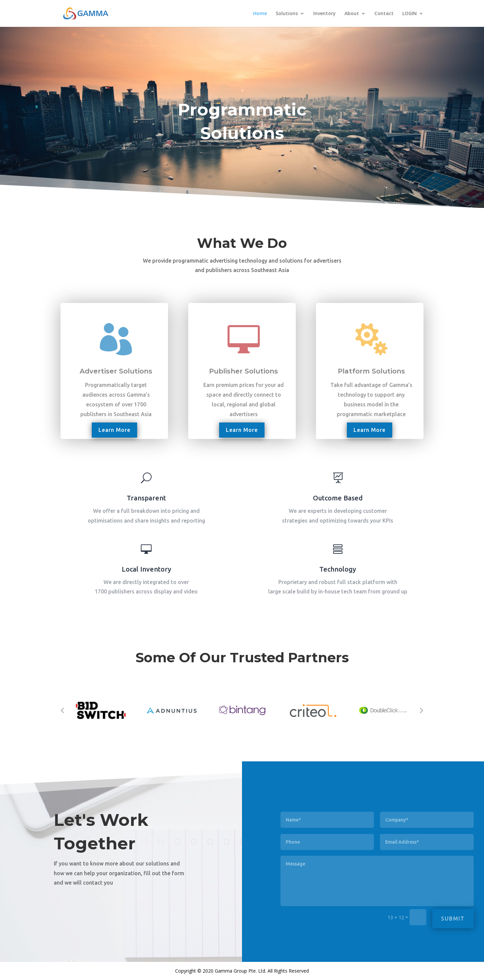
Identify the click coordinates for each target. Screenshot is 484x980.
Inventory (325, 14)
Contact (384, 14)
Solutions (287, 14)
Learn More (114, 430)
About (352, 14)
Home (260, 14)
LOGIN (410, 14)
